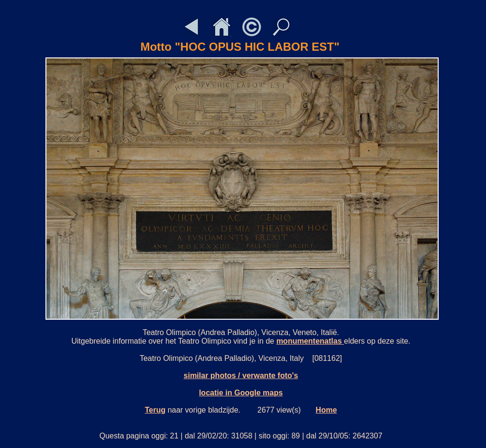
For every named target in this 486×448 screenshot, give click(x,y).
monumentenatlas (310, 341)
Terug (155, 410)
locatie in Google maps (241, 393)
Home (326, 410)
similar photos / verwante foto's (241, 375)
